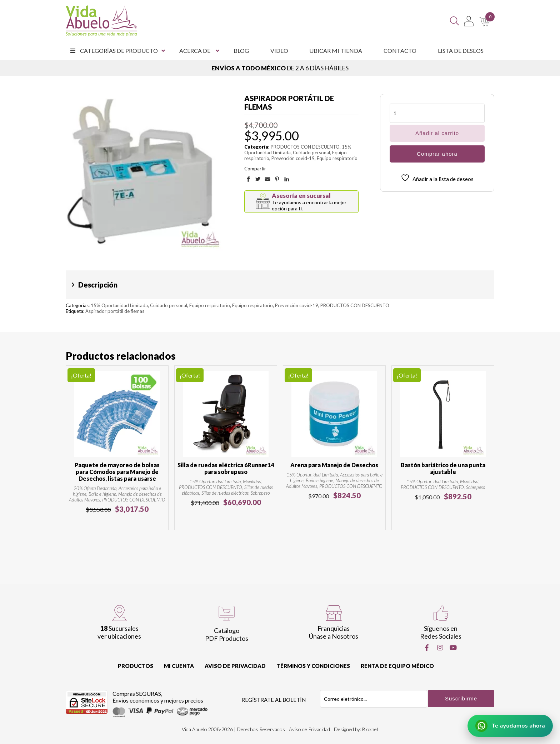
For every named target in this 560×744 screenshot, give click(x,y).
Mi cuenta (179, 666)
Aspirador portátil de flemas (115, 311)
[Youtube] (453, 648)
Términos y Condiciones (313, 666)
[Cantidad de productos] (437, 113)
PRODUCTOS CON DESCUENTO (305, 147)
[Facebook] (427, 648)
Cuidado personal (311, 153)
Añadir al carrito (437, 133)
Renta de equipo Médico (397, 666)
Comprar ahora (437, 154)
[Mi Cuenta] (469, 21)
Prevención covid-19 (293, 158)
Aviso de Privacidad (235, 666)
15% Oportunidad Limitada (119, 305)
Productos (136, 666)
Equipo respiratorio (337, 158)
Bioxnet (370, 729)
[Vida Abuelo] (101, 21)
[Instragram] (440, 648)
